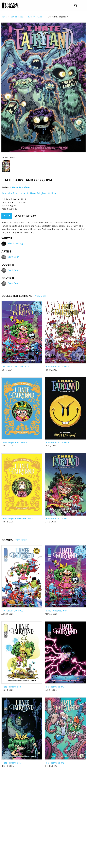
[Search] (76, 6)
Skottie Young (15, 244)
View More (41, 296)
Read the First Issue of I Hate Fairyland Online (29, 193)
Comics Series (17, 17)
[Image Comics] (10, 5)
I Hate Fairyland (34, 17)
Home (4, 17)
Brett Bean (14, 257)
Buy (7, 216)
